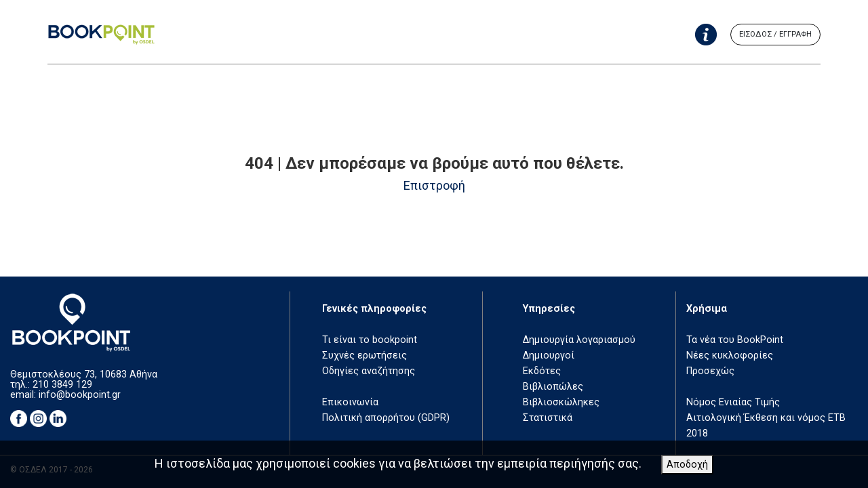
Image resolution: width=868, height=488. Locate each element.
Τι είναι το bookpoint (370, 340)
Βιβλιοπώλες (553, 387)
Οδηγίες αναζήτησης (369, 371)
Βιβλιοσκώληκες (561, 402)
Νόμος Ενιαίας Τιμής (733, 402)
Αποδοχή (687, 465)
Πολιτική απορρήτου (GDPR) (386, 418)
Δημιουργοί (549, 355)
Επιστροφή (434, 185)
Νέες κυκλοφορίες (730, 355)
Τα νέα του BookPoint (735, 340)
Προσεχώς (710, 371)
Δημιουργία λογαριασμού (579, 340)
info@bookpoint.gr (80, 395)
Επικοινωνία (350, 402)
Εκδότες (542, 371)
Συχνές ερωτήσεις (364, 355)
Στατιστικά (548, 418)
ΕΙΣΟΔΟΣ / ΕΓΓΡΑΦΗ (775, 34)
